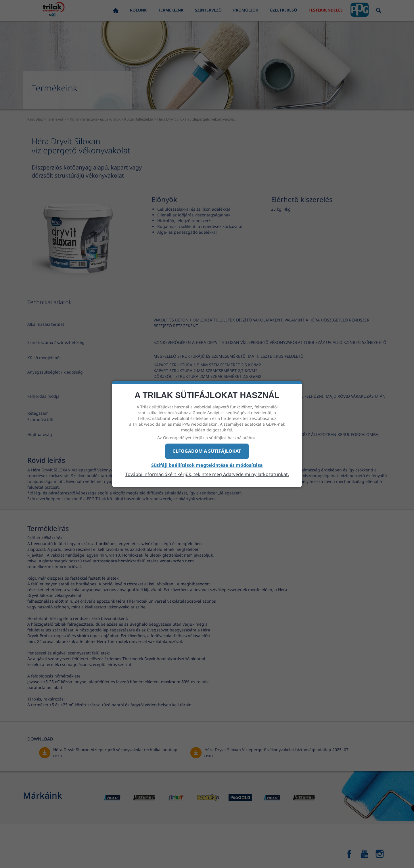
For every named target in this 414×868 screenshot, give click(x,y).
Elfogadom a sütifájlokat (207, 451)
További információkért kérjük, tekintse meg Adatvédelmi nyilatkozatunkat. (207, 474)
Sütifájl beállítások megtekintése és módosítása (207, 465)
